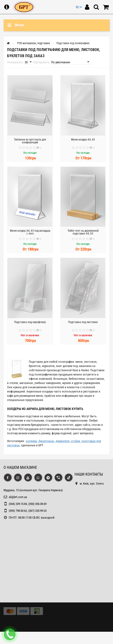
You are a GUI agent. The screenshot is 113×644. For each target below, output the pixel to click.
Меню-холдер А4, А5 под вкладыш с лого (30, 232)
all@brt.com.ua (18, 497)
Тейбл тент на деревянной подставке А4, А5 (83, 232)
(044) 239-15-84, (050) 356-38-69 (28, 504)
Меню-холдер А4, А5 (83, 140)
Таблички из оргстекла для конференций (30, 141)
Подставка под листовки (83, 322)
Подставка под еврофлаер (30, 322)
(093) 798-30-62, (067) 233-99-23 (28, 511)
